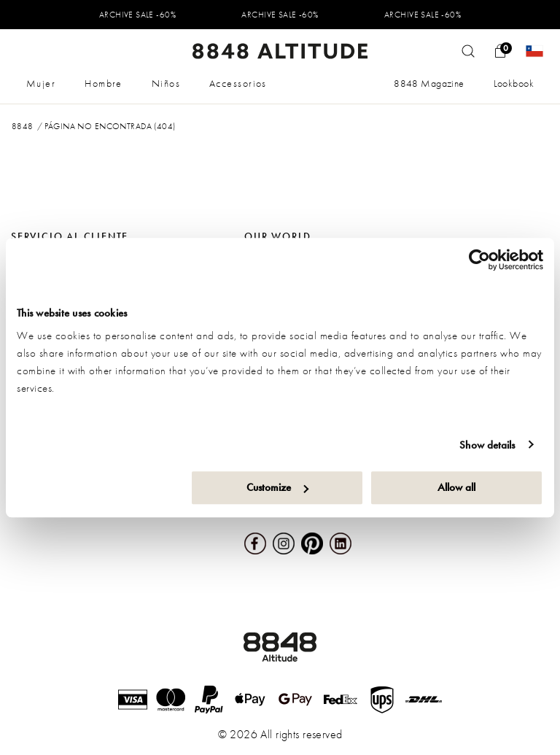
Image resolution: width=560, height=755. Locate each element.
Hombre (104, 83)
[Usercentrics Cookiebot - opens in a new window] (479, 260)
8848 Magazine (429, 83)
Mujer (41, 83)
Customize (277, 487)
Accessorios (238, 83)
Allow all (456, 487)
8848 (23, 126)
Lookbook (514, 83)
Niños (166, 83)
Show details (487, 445)
